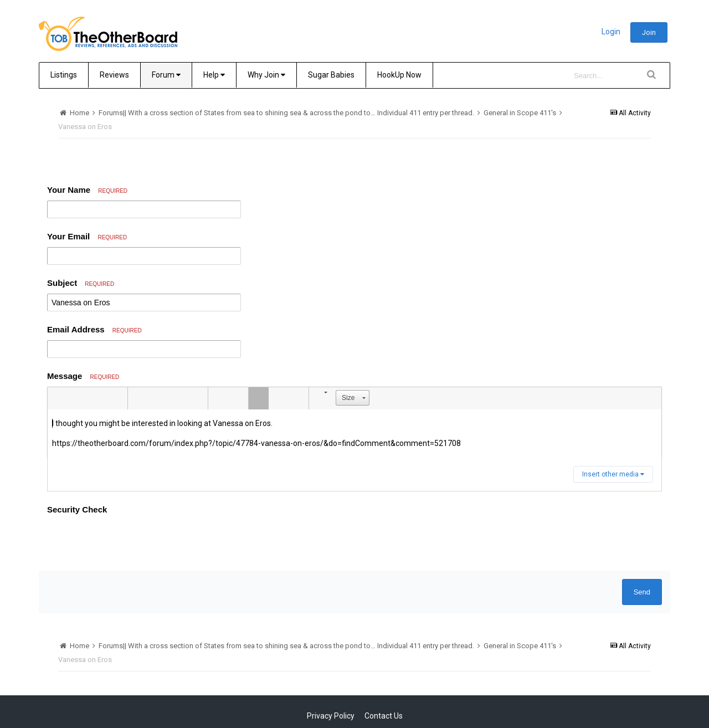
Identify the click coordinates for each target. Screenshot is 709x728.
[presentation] (131, 541)
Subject (81, 283)
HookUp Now (399, 75)
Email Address (94, 329)
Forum (166, 75)
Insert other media (613, 474)
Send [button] (642, 592)
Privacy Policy (331, 716)
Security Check (77, 509)
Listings (64, 75)
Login (611, 32)
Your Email (87, 236)
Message (83, 376)
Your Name (87, 190)
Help (214, 75)
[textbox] (354, 434)
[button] (58, 398)
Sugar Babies (331, 75)
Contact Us (384, 716)
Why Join (266, 75)
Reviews (114, 75)
